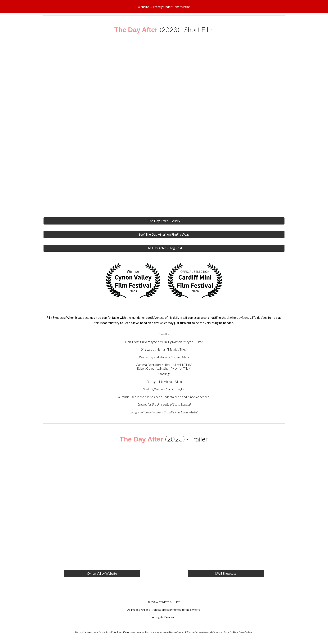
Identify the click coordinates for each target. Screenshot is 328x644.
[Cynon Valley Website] (102, 573)
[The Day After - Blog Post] (164, 248)
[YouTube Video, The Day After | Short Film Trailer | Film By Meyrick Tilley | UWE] (164, 506)
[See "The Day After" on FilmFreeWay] (164, 235)
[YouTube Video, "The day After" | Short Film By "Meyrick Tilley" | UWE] (164, 129)
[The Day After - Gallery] (164, 221)
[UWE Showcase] (226, 573)
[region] (164, 7)
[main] (164, 30)
